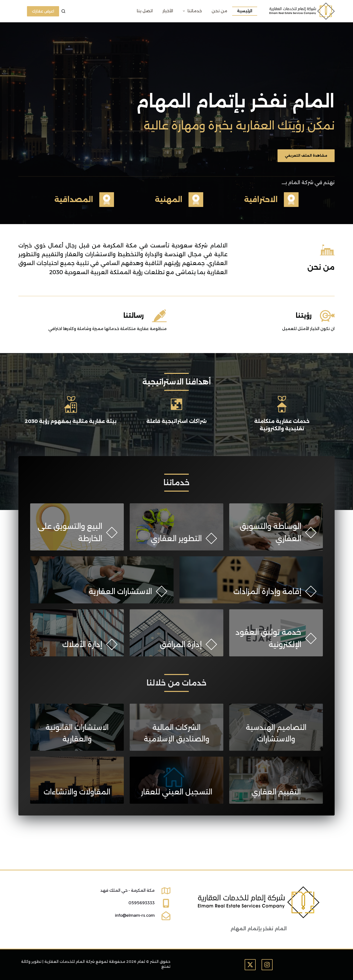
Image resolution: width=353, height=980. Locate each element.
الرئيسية (245, 11)
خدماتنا (191, 11)
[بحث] (63, 11)
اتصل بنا (145, 11)
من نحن (219, 11)
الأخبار (168, 11)
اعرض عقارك (43, 11)
